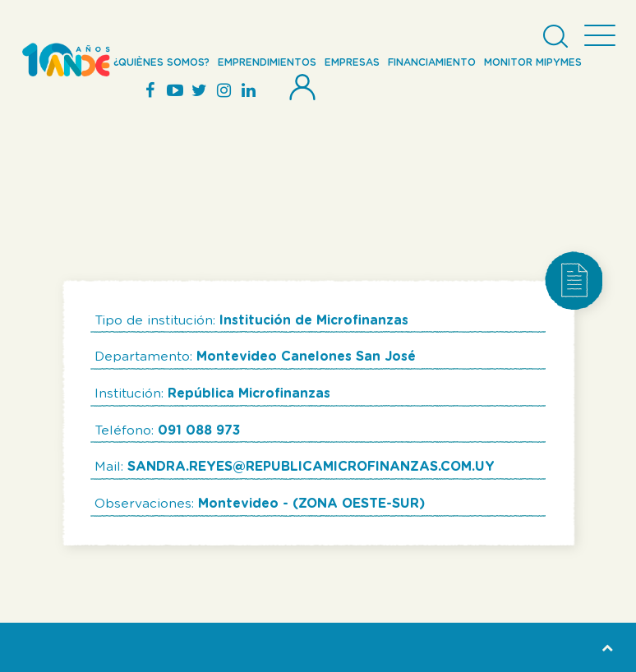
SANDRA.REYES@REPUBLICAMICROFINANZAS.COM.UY (311, 467)
